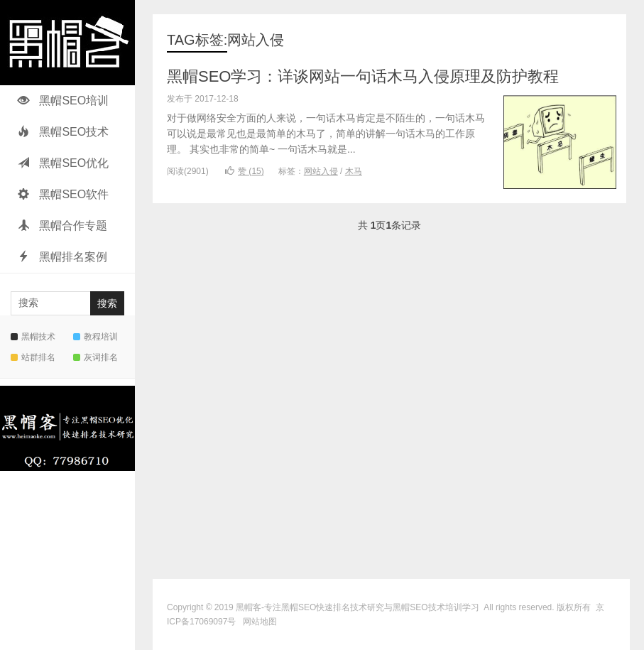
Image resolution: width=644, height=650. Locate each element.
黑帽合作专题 (62, 226)
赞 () (245, 171)
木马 (354, 171)
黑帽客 (249, 607)
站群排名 (33, 357)
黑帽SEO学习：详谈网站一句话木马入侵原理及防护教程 (363, 76)
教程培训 (95, 337)
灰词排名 (95, 357)
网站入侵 (321, 171)
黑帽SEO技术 (63, 132)
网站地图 (260, 622)
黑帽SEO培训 (63, 101)
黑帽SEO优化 (63, 163)
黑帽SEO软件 (63, 194)
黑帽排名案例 (62, 257)
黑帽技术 (33, 337)
